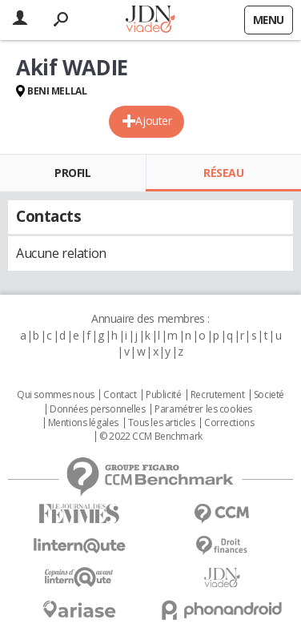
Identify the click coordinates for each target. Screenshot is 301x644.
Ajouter (153, 121)
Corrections (229, 423)
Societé (269, 395)
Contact (120, 395)
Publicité (163, 395)
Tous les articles (162, 423)
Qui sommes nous (56, 395)
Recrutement (217, 395)
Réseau (223, 173)
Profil (72, 173)
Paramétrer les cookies (203, 409)
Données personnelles (98, 409)
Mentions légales (83, 423)
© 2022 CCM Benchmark (151, 437)
